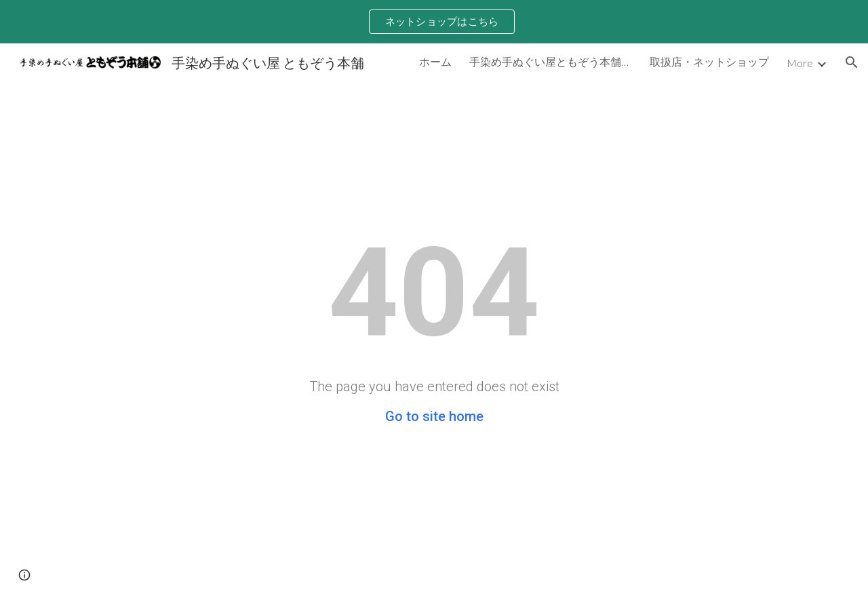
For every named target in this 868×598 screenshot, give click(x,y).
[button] (852, 62)
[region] (434, 22)
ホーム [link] (435, 61)
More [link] (800, 63)
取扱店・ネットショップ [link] (709, 61)
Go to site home (434, 416)
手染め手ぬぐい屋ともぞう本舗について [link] (551, 61)
